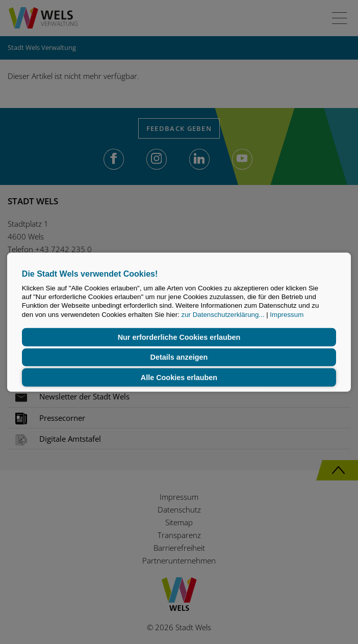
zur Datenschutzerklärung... (223, 314)
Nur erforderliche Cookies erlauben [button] (179, 337)
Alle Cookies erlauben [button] (179, 378)
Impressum (287, 314)
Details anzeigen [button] (179, 357)
